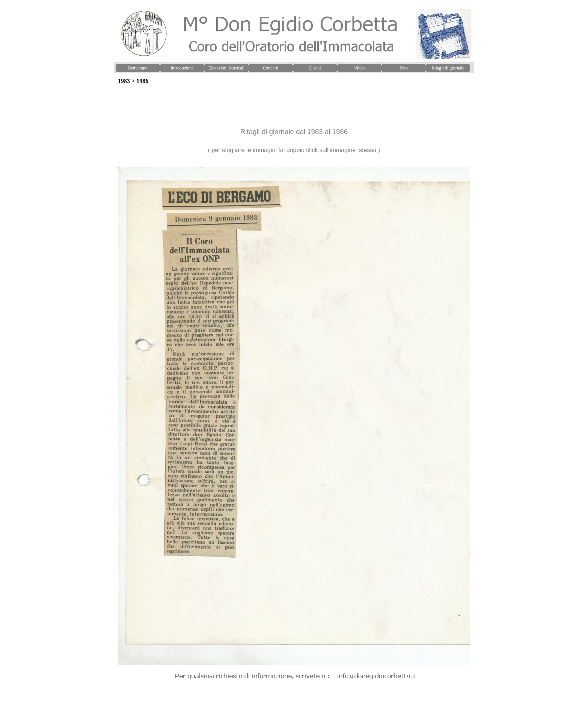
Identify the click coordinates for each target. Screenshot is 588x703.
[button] (294, 167)
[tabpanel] (294, 126)
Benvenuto (138, 68)
